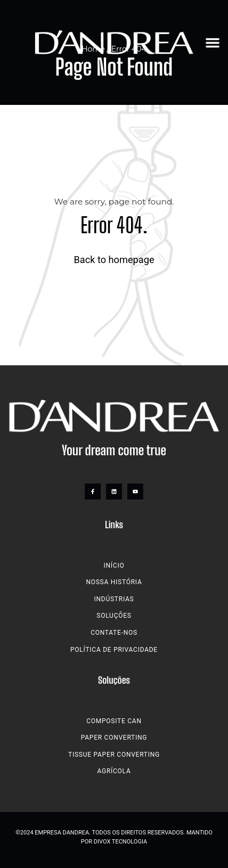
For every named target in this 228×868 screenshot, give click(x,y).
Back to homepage (114, 260)
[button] (213, 43)
